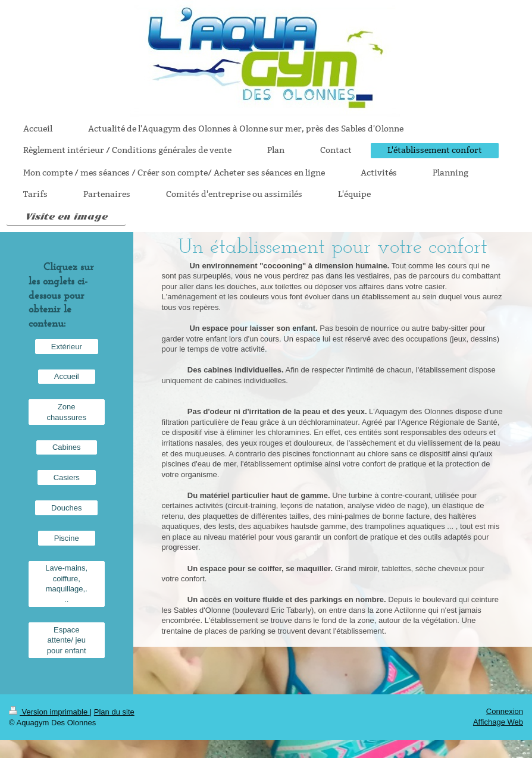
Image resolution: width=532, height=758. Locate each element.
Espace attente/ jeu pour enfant (67, 640)
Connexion (505, 711)
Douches (66, 508)
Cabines (67, 447)
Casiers (67, 477)
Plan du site (114, 712)
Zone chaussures (67, 412)
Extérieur (67, 347)
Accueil (67, 376)
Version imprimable (49, 712)
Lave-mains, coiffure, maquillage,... (66, 584)
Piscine (67, 538)
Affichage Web (498, 722)
